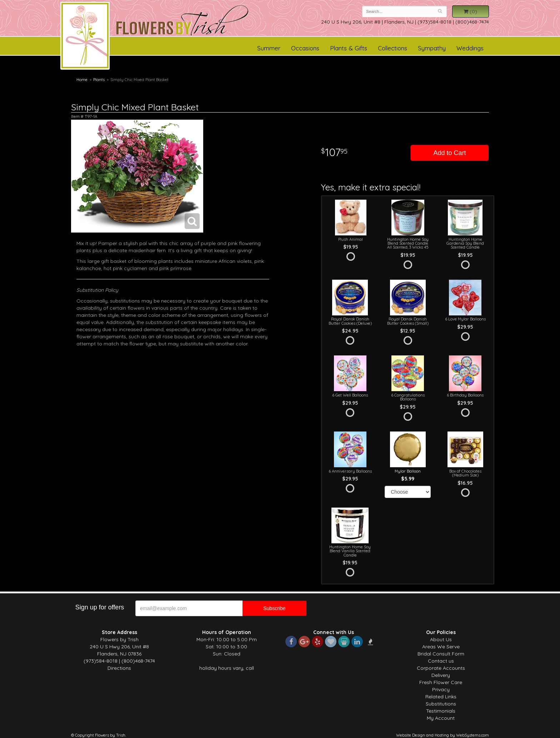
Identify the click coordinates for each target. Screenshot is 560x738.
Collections (392, 48)
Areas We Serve (441, 647)
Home (82, 80)
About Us (441, 639)
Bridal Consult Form (441, 654)
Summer (269, 48)
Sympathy (432, 48)
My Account (441, 718)
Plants (99, 80)
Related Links (441, 697)
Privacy (441, 689)
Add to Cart (449, 153)
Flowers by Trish (85, 37)
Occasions (305, 48)
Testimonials (441, 711)
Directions (119, 668)
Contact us (441, 661)
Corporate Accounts (441, 668)
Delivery (441, 675)
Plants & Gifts (349, 48)
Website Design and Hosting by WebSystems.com (442, 735)
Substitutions (441, 704)
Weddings (470, 48)
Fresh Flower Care (441, 682)
